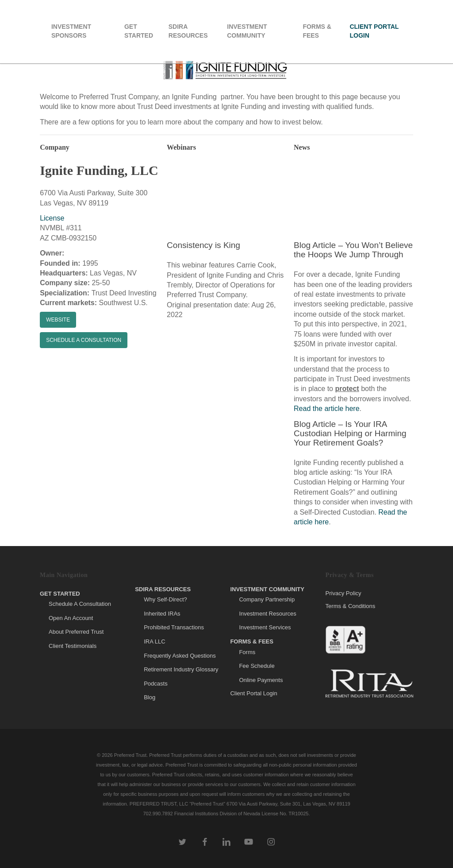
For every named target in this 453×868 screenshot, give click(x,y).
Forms (247, 652)
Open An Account (71, 618)
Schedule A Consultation (80, 604)
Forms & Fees (252, 641)
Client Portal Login (253, 693)
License (52, 218)
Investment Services (265, 627)
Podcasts (155, 684)
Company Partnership (267, 599)
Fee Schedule (257, 666)
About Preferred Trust (76, 632)
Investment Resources (267, 614)
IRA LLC (154, 641)
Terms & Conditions (351, 606)
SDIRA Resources (163, 589)
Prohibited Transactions (174, 627)
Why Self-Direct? (165, 599)
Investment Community (267, 589)
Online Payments (261, 680)
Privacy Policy (344, 593)
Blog (150, 697)
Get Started (60, 594)
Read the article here (327, 409)
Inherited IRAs (162, 614)
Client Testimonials (73, 646)
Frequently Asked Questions (180, 656)
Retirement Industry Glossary (181, 669)
